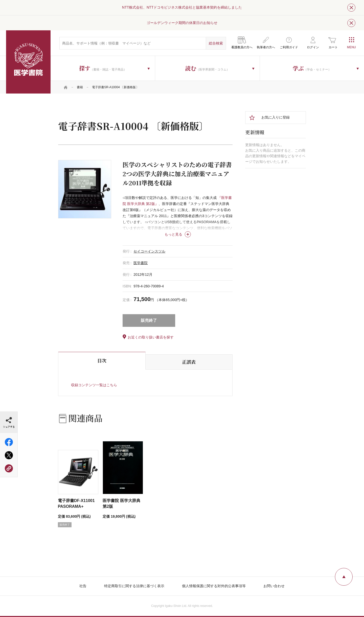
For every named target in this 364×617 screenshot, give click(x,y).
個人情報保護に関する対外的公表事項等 (214, 586)
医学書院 (28, 62)
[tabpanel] (85, 189)
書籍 (80, 87)
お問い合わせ (274, 586)
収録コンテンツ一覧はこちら (94, 385)
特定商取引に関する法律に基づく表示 (134, 586)
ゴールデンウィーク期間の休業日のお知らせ (182, 23)
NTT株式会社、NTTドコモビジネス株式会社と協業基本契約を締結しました (182, 7)
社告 (83, 586)
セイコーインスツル (149, 251)
